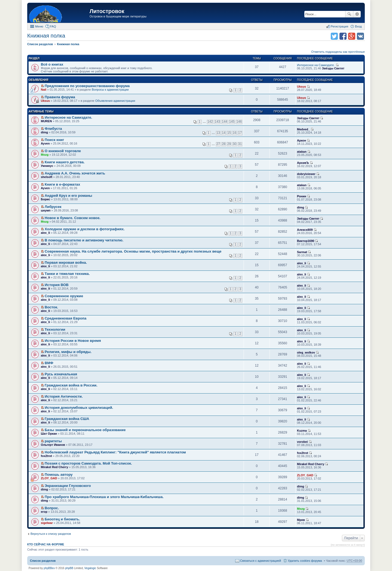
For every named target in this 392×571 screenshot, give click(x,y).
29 (229, 144)
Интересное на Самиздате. (316, 65)
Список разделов (43, 561)
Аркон (301, 140)
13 (218, 133)
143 (218, 122)
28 (224, 144)
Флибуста (53, 129)
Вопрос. (52, 508)
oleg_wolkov (306, 352)
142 (210, 122)
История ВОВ (57, 285)
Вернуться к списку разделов (51, 534)
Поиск (349, 14)
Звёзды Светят (333, 68)
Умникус (47, 166)
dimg (44, 132)
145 (232, 122)
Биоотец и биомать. (62, 519)
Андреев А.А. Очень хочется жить (75, 173)
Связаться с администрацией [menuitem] (261, 561)
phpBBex (49, 568)
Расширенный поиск (357, 14)
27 (218, 144)
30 (235, 144)
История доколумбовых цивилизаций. (79, 408)
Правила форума (60, 97)
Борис (45, 199)
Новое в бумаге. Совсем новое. (73, 218)
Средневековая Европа (65, 318)
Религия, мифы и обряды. (68, 352)
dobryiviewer (306, 174)
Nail (44, 90)
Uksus (301, 87)
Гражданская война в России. (71, 385)
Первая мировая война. (66, 263)
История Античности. (64, 396)
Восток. (51, 307)
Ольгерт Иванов (53, 445)
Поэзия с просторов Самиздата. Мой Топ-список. (88, 463)
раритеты (53, 441)
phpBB (69, 568)
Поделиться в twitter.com (334, 36)
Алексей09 (305, 230)
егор (44, 512)
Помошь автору (59, 475)
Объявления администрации (115, 101)
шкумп (46, 210)
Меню (39, 26)
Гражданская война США (67, 419)
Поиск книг (54, 140)
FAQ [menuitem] (53, 26)
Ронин (302, 196)
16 (235, 133)
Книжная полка (46, 36)
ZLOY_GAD (49, 478)
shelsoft (47, 177)
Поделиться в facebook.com (343, 36)
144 (225, 122)
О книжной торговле (63, 151)
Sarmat (302, 252)
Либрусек (53, 207)
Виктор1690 (306, 241)
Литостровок (107, 11)
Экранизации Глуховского (68, 486)
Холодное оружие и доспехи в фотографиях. (85, 229)
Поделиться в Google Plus (352, 36)
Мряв (301, 520)
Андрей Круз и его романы (68, 196)
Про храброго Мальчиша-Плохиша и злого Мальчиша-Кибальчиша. (104, 497)
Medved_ (303, 129)
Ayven (45, 143)
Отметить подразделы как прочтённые (338, 52)
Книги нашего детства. (65, 162)
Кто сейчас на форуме (46, 544)
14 (224, 133)
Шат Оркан (49, 434)
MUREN (46, 121)
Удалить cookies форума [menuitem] (305, 561)
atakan (302, 152)
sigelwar (47, 523)
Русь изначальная (61, 374)
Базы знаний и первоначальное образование (85, 430)
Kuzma (302, 431)
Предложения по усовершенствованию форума (87, 86)
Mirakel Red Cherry (54, 467)
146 (239, 122)
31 (240, 144)
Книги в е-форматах (62, 184)
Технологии (55, 329)
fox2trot (46, 456)
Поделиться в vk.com (360, 36)
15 (229, 133)
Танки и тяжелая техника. (67, 274)
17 (240, 133)
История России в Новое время (73, 341)
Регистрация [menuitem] (339, 26)
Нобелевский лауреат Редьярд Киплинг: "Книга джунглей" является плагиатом (115, 452)
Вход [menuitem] (358, 26)
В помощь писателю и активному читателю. (84, 240)
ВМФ (49, 363)
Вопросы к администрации (110, 90)
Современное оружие (64, 296)
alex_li (45, 233)
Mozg (45, 155)
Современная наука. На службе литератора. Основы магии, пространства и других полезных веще (133, 251)
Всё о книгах (52, 64)
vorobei (302, 442)
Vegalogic (90, 568)
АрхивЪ (303, 163)
